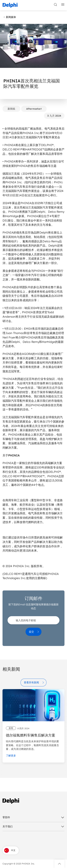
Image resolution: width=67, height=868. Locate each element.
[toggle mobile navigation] (63, 5)
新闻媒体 (9, 17)
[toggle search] (55, 5)
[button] (59, 864)
